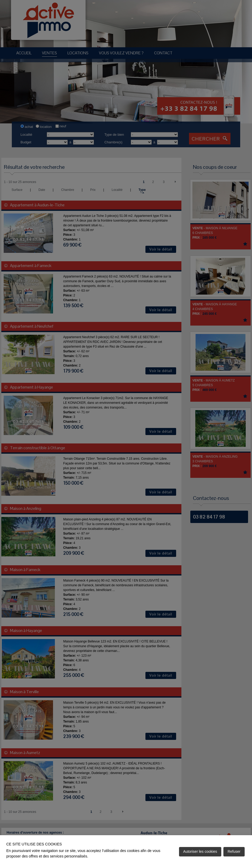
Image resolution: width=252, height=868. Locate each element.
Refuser (234, 851)
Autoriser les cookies (200, 851)
